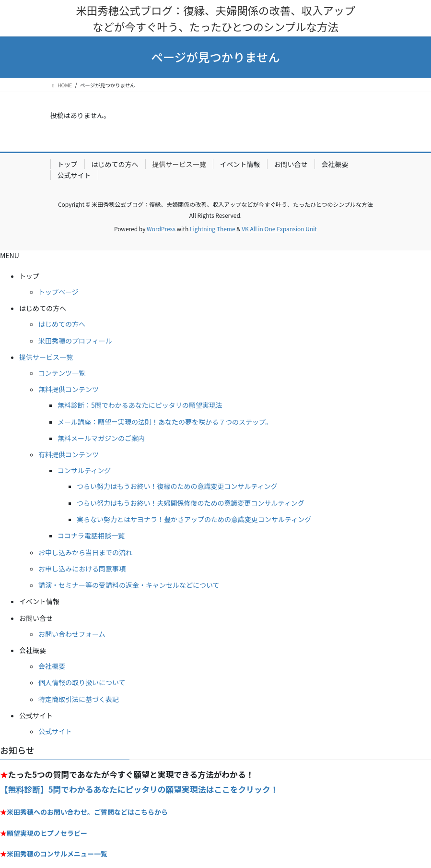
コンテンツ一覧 (62, 373)
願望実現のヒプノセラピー (47, 833)
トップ (68, 164)
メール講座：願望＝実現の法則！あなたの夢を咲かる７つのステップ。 (165, 422)
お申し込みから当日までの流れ (85, 552)
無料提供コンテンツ (69, 389)
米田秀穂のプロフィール (75, 341)
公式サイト (74, 175)
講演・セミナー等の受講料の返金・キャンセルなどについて (129, 585)
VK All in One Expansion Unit (279, 229)
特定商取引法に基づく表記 (79, 699)
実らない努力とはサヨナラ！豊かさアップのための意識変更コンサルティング (194, 519)
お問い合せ (291, 164)
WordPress (161, 229)
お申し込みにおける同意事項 (82, 569)
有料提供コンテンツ (69, 454)
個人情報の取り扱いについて (82, 682)
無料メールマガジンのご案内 (101, 438)
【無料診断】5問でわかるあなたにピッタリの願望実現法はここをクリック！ (139, 789)
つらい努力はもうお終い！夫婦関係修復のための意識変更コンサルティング (191, 503)
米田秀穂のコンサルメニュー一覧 (57, 854)
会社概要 (335, 164)
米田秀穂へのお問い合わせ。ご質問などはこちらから (87, 812)
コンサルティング (84, 470)
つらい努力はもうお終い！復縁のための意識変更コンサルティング (177, 486)
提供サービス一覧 (179, 164)
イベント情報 (240, 164)
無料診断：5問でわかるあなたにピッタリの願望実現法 (140, 405)
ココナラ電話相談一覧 (91, 535)
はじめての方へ (115, 164)
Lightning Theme (213, 229)
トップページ (58, 292)
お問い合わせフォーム (72, 634)
